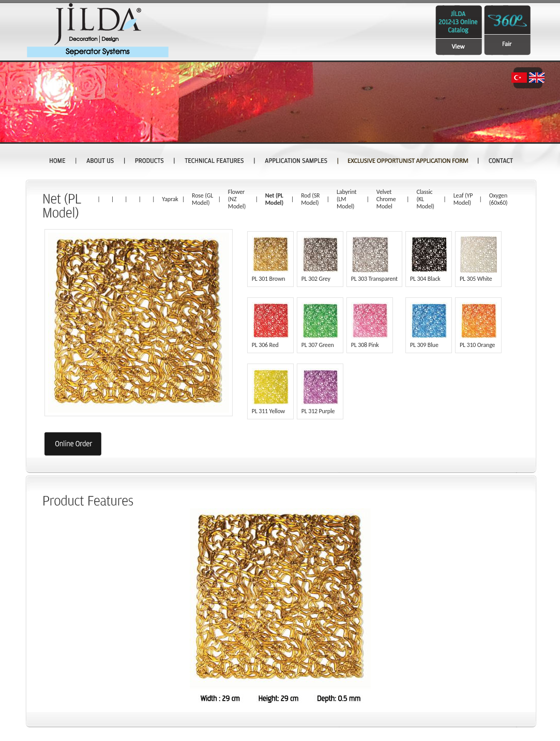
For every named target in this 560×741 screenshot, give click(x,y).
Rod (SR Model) (310, 199)
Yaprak (170, 199)
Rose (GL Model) (202, 199)
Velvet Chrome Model (386, 199)
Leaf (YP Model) (463, 199)
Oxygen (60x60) (498, 199)
